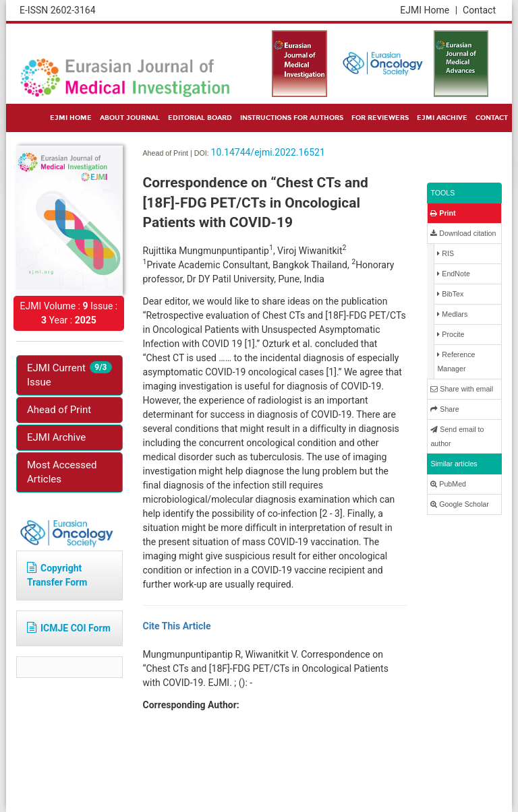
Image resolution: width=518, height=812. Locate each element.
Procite (451, 335)
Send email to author (457, 436)
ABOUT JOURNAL (130, 118)
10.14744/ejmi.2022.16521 (268, 152)
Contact (479, 10)
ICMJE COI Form (69, 628)
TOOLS (442, 193)
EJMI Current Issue (69, 375)
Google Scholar (459, 504)
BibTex (450, 294)
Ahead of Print (59, 410)
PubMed (448, 484)
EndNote (453, 274)
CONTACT (492, 118)
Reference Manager (456, 362)
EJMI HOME (71, 118)
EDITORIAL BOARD (200, 118)
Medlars (452, 314)
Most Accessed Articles (62, 472)
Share (444, 409)
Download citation (463, 233)
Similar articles (454, 464)
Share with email (462, 389)
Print (443, 213)
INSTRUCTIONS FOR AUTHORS (292, 118)
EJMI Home (429, 10)
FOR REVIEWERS (380, 118)
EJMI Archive (56, 437)
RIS (445, 254)
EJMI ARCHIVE (442, 118)
